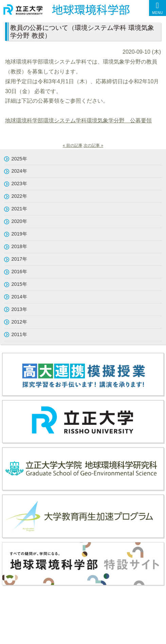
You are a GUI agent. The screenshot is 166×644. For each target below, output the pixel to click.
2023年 (19, 184)
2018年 (19, 246)
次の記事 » (93, 145)
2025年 (19, 159)
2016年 (19, 272)
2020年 (19, 221)
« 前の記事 (73, 145)
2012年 (19, 322)
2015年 (19, 284)
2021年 (19, 209)
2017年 (19, 259)
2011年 (19, 334)
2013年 (19, 309)
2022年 (19, 196)
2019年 (19, 234)
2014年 (19, 297)
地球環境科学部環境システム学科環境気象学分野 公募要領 (78, 120)
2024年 (19, 171)
